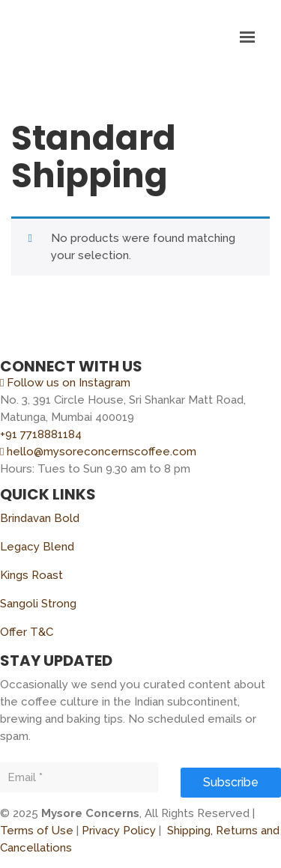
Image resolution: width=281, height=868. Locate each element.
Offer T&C (27, 632)
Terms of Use (37, 831)
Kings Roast (31, 575)
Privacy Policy (119, 831)
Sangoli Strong (38, 604)
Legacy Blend (37, 547)
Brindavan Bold (40, 518)
